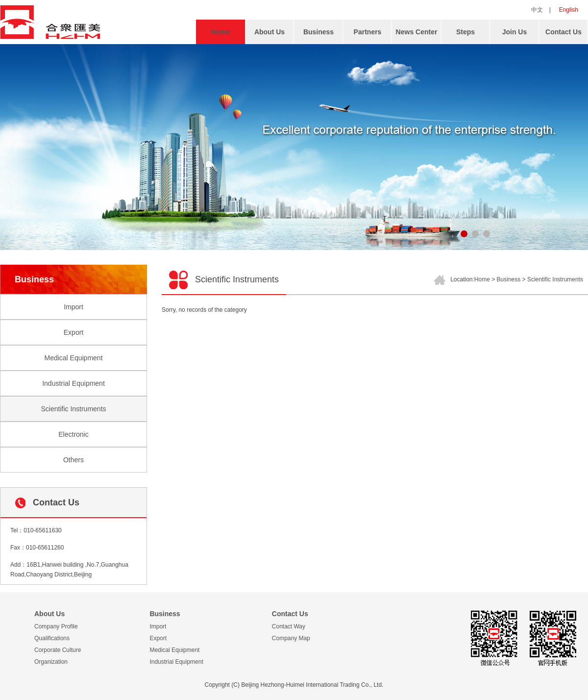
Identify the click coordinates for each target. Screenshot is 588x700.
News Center (417, 32)
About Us (269, 32)
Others (73, 460)
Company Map (291, 638)
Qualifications (52, 638)
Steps (465, 32)
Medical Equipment (73, 358)
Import (73, 307)
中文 (537, 10)
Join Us (515, 32)
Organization (51, 662)
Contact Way (289, 626)
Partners (368, 32)
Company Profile (56, 626)
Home (221, 32)
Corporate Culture (58, 650)
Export (73, 332)
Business (318, 32)
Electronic (73, 434)
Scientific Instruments (73, 409)
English (569, 10)
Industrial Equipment (73, 383)
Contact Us (563, 32)
